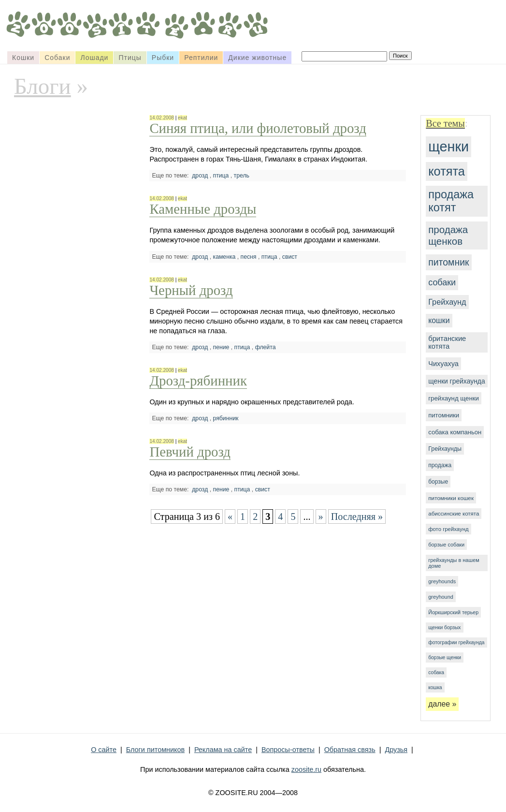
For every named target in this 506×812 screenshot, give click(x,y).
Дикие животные (257, 58)
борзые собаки (446, 545)
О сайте (104, 750)
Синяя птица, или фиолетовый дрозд (258, 128)
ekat (182, 118)
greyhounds (442, 581)
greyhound (441, 597)
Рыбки (163, 58)
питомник (448, 262)
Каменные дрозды (203, 209)
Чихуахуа (443, 364)
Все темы (445, 123)
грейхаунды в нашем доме (454, 563)
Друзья (396, 750)
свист (290, 257)
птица (221, 176)
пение (221, 347)
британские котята (447, 342)
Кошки (23, 58)
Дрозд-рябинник (198, 381)
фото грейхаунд (448, 529)
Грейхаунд (447, 302)
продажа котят (451, 201)
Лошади (94, 58)
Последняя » (357, 517)
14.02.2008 (161, 118)
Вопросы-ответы (288, 750)
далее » (442, 704)
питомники (444, 415)
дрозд (200, 176)
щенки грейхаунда (456, 381)
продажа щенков (448, 235)
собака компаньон (455, 432)
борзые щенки (445, 657)
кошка (435, 687)
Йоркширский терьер (453, 612)
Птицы (130, 58)
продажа (440, 465)
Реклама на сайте (223, 750)
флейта (266, 347)
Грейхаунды (445, 449)
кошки (439, 320)
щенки (448, 147)
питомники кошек (451, 498)
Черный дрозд (191, 290)
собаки (442, 282)
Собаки (57, 58)
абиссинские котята (454, 514)
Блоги (43, 86)
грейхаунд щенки (454, 398)
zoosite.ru (306, 769)
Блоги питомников (155, 750)
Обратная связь (350, 750)
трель (242, 176)
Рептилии (201, 58)
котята (447, 171)
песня (249, 257)
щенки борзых (444, 627)
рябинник (226, 418)
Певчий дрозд (190, 452)
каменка (224, 257)
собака (436, 672)
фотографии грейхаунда (456, 642)
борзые (438, 482)
